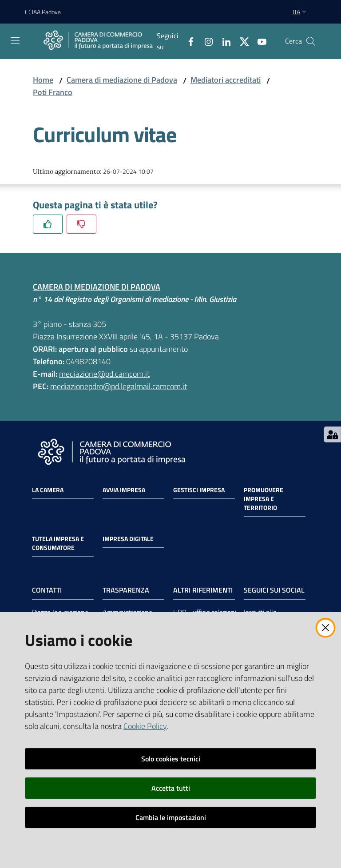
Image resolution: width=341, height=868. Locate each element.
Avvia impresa (124, 490)
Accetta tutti (171, 788)
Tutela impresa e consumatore (58, 543)
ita (300, 12)
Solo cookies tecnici (171, 759)
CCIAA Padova (43, 12)
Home (43, 80)
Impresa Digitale (128, 539)
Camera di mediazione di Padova (122, 80)
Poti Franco (53, 92)
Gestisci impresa (199, 490)
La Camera (48, 490)
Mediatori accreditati (226, 80)
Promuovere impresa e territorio (264, 499)
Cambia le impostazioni (171, 817)
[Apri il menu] (15, 40)
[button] (311, 41)
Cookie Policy (145, 726)
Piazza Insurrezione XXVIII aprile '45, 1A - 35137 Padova (126, 336)
